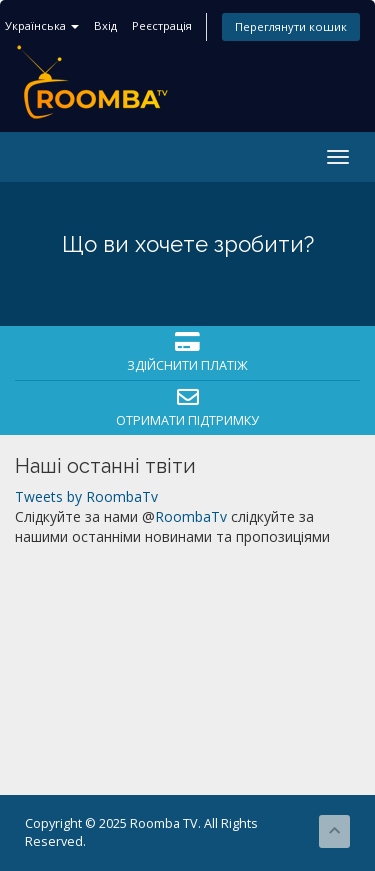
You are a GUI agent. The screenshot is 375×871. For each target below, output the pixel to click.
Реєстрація (162, 25)
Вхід (105, 25)
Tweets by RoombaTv (86, 496)
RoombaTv (191, 516)
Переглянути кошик (291, 26)
